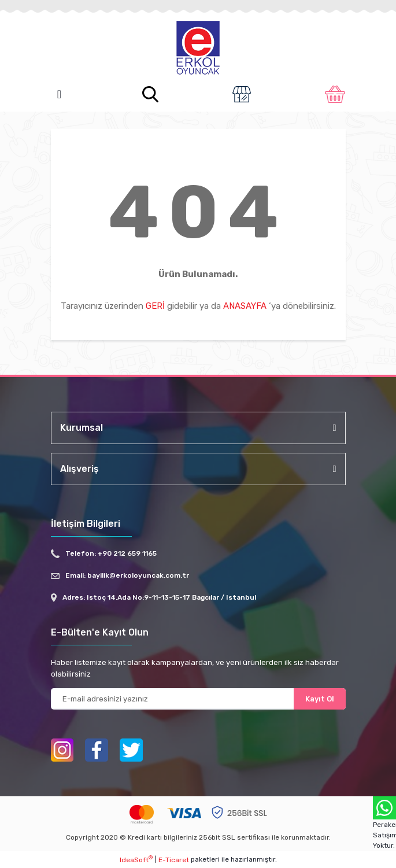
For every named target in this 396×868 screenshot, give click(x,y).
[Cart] (335, 94)
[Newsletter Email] (198, 699)
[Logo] (198, 49)
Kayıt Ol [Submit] (320, 699)
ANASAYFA (245, 306)
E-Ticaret (174, 860)
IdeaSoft (136, 859)
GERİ (155, 306)
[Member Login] (242, 94)
